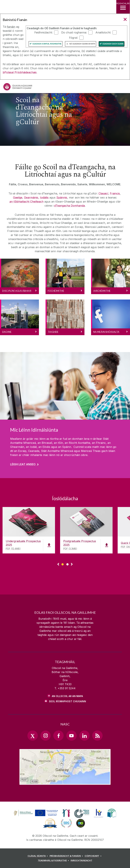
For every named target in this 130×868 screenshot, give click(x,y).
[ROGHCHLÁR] (123, 7)
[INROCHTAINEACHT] (81, 861)
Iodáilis (44, 197)
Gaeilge (18, 197)
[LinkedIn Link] (84, 736)
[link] (35, 813)
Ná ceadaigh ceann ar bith (82, 44)
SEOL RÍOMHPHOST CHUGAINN (67, 701)
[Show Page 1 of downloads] (63, 564)
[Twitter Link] (32, 736)
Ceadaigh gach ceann (113, 44)
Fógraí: (73, 38)
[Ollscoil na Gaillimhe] (18, 87)
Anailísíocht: (103, 32)
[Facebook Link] (58, 736)
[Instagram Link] (46, 736)
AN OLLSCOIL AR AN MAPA (67, 696)
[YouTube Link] (71, 736)
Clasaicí (103, 193)
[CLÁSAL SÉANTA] (38, 856)
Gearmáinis (31, 197)
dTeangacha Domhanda (69, 206)
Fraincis (115, 193)
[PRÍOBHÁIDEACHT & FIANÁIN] (67, 856)
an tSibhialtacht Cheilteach (26, 202)
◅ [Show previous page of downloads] (58, 564)
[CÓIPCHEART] (94, 856)
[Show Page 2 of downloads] (67, 564)
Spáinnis (62, 197)
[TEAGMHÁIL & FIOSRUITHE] (54, 861)
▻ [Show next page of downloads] (72, 564)
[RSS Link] (97, 736)
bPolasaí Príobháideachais (20, 72)
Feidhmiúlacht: (44, 32)
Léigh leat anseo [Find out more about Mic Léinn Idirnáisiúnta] (23, 464)
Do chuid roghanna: (74, 32)
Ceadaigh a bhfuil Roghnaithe (47, 44)
